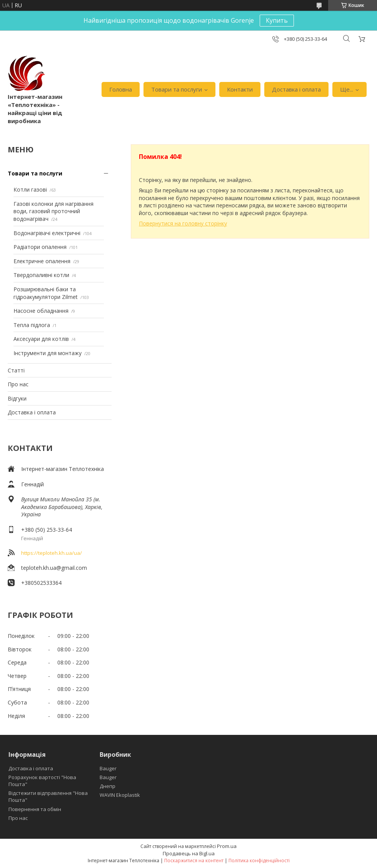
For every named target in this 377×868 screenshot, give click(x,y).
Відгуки (17, 398)
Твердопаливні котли (41, 275)
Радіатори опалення (40, 247)
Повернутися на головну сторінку (183, 223)
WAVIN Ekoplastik (120, 795)
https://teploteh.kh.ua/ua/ (52, 553)
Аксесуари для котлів (41, 339)
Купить (277, 20)
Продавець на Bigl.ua (189, 853)
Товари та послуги (177, 89)
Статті (16, 370)
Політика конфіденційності (259, 860)
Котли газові (30, 189)
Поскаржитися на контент (194, 860)
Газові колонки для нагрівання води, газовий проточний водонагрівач (53, 211)
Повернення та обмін (35, 809)
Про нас (18, 384)
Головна (121, 89)
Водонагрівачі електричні (47, 233)
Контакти (240, 89)
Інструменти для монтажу (48, 353)
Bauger (108, 768)
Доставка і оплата (296, 89)
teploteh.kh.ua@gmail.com (54, 568)
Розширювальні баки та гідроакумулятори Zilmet (46, 293)
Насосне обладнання (41, 311)
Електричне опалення (42, 261)
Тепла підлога (32, 325)
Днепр (108, 786)
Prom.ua (227, 846)
